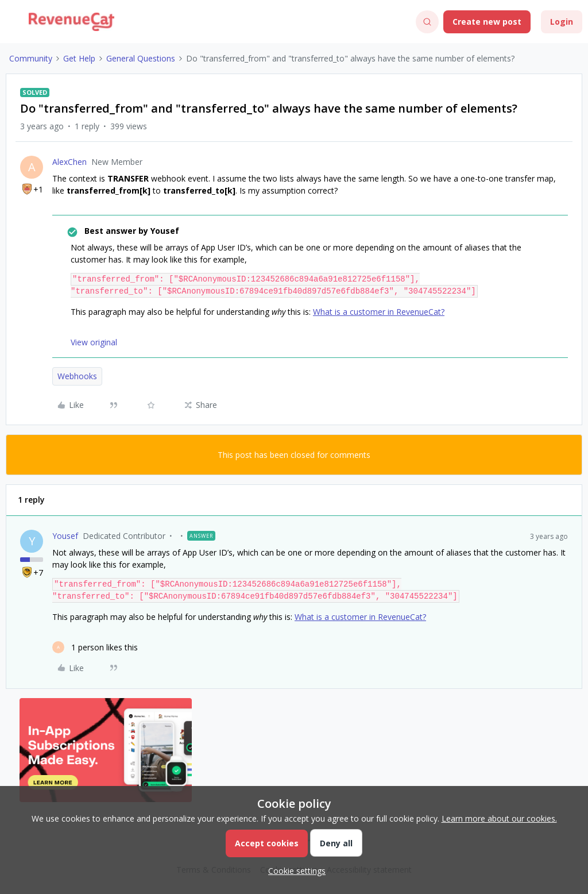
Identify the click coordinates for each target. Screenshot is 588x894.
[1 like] (95, 647)
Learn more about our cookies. (499, 818)
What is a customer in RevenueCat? (379, 312)
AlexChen (69, 162)
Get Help (79, 58)
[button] (13, 24)
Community (31, 58)
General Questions (141, 58)
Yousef (65, 536)
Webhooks (77, 376)
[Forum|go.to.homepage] (71, 22)
